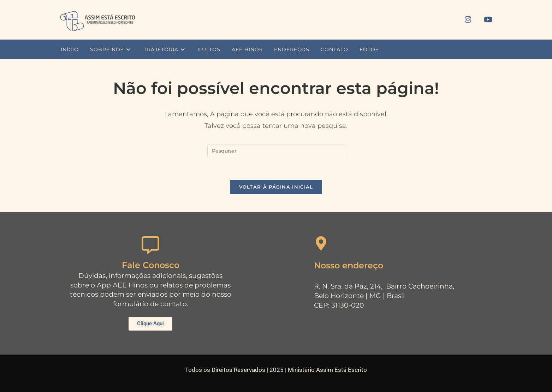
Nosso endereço (349, 265)
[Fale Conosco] (150, 245)
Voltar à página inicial (276, 187)
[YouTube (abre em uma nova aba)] (488, 20)
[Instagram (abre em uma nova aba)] (468, 20)
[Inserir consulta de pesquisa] (276, 151)
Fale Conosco (151, 265)
